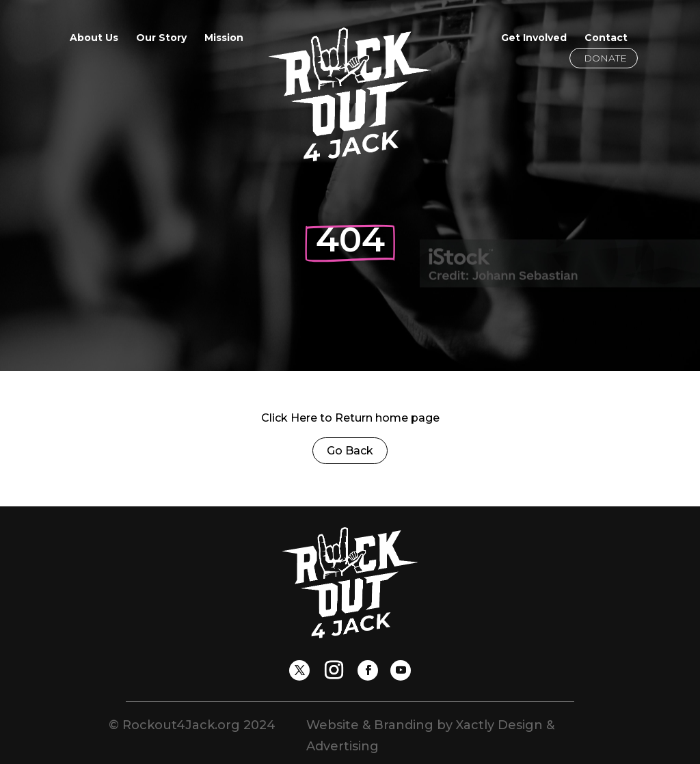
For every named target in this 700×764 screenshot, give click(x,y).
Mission (224, 38)
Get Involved (534, 38)
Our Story (161, 38)
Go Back (350, 451)
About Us (94, 38)
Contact (606, 38)
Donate (605, 58)
